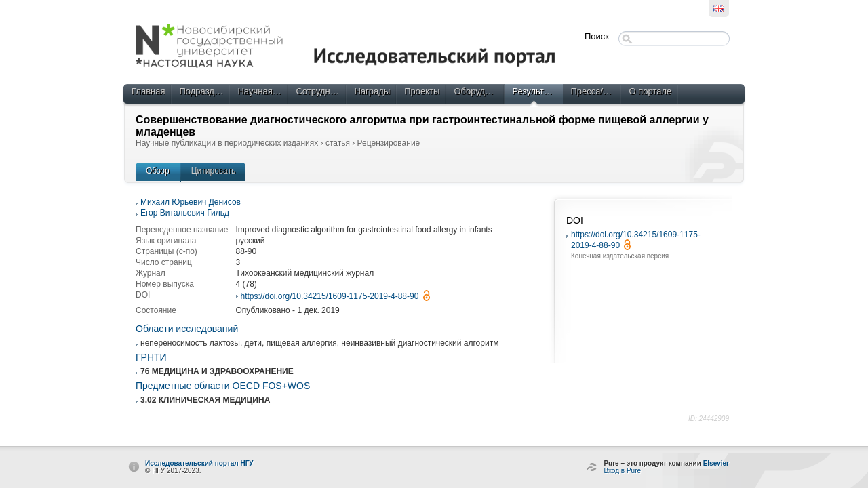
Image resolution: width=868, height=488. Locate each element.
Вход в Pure (622, 471)
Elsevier (716, 463)
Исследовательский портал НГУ (199, 463)
